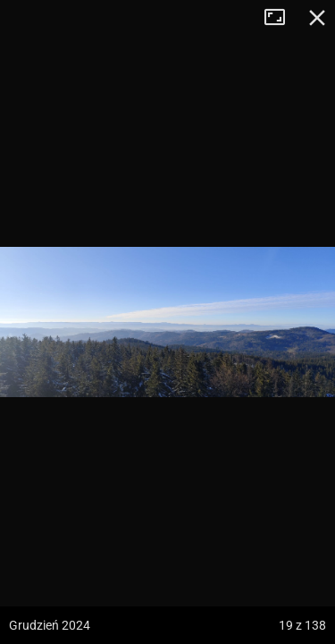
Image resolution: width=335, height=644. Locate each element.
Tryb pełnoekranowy (281, 18)
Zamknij (317, 18)
